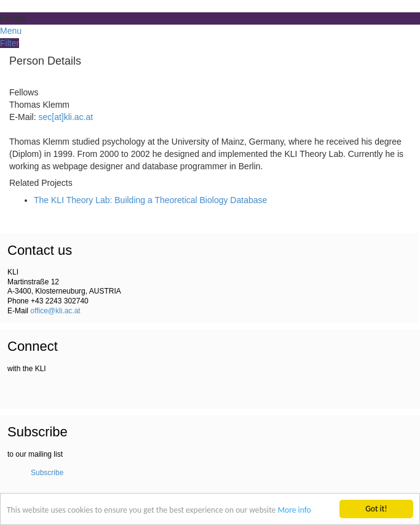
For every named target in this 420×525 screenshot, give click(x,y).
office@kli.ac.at (55, 311)
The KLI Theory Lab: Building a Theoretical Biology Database (150, 200)
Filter (10, 43)
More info (294, 511)
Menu (11, 31)
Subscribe (47, 473)
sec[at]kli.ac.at (65, 117)
